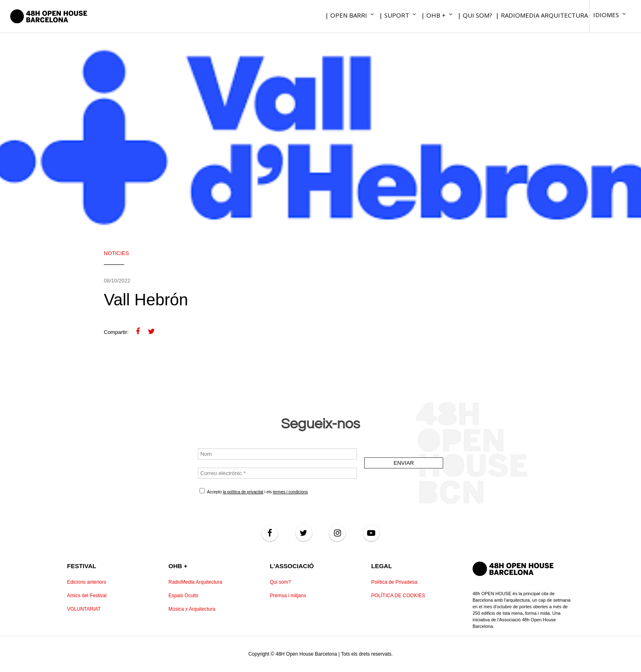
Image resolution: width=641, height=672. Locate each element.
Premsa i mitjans (288, 596)
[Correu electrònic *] (277, 473)
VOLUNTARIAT (84, 609)
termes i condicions (290, 492)
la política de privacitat (243, 492)
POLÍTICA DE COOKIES (398, 596)
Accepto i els (254, 491)
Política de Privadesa (394, 582)
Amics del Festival (87, 596)
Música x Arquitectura (192, 609)
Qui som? (280, 582)
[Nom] (277, 454)
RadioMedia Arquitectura (195, 582)
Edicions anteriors (86, 582)
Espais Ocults (183, 596)
